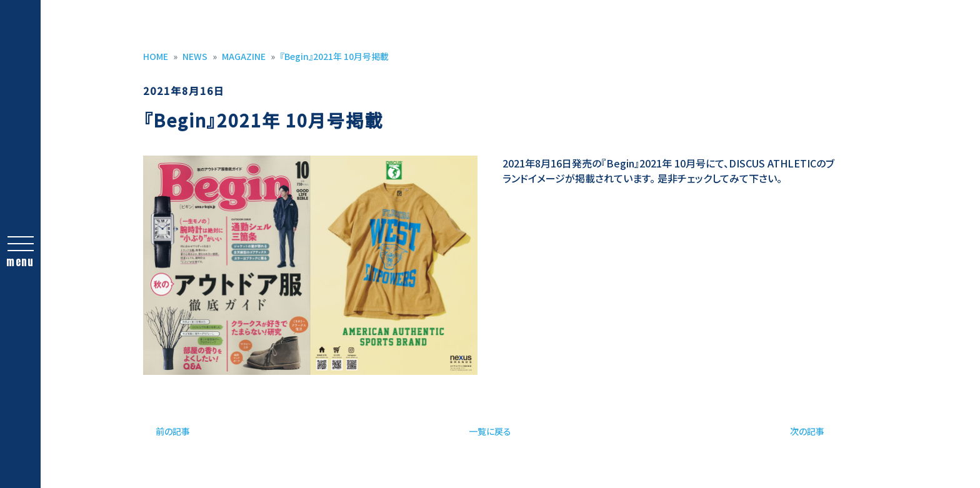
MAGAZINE (244, 56)
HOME (156, 56)
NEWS (195, 56)
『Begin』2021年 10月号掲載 (334, 56)
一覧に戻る (490, 431)
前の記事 (173, 431)
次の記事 (807, 431)
